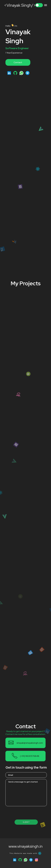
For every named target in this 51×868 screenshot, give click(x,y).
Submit (26, 822)
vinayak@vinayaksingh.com (30, 743)
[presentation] (26, 813)
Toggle (39, 5)
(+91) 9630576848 (30, 756)
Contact (18, 62)
